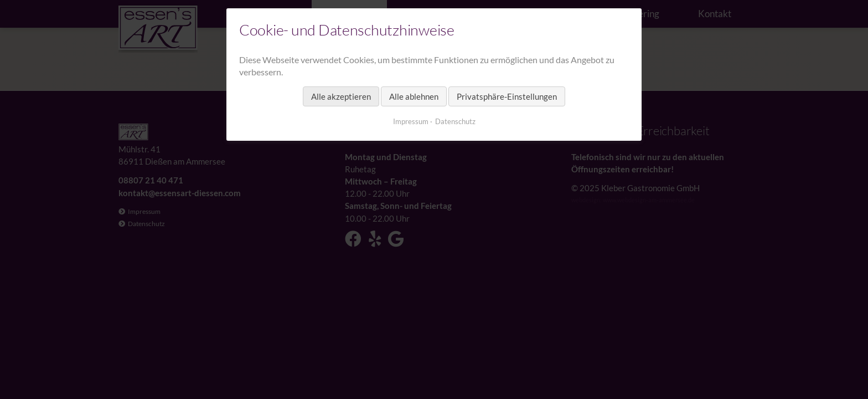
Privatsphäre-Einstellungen (507, 96)
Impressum (411, 121)
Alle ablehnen (414, 96)
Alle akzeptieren (341, 96)
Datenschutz (455, 121)
